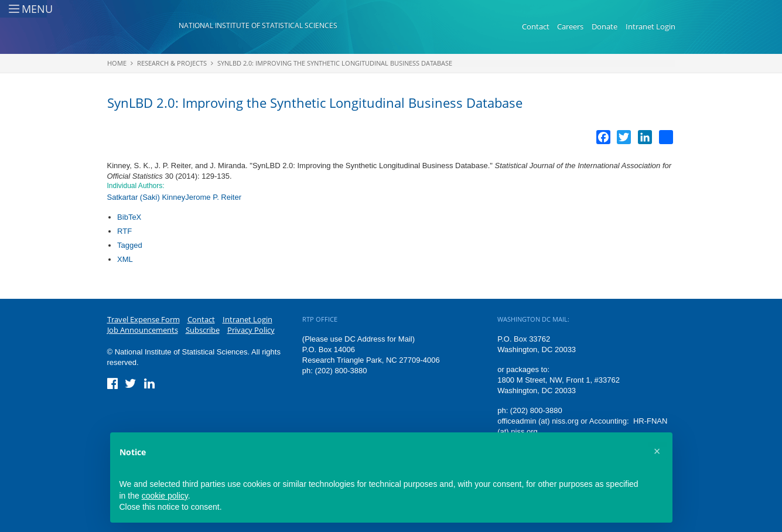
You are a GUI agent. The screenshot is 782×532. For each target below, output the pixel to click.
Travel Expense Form (144, 319)
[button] (657, 451)
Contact (536, 26)
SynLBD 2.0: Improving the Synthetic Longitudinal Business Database (335, 63)
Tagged (130, 245)
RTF (124, 231)
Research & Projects (172, 63)
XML (125, 259)
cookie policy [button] (165, 496)
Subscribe (203, 330)
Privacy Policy (251, 330)
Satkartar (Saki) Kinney (146, 197)
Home (117, 63)
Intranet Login (650, 26)
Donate (605, 26)
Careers (570, 26)
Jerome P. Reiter (213, 197)
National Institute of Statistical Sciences (258, 25)
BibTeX (129, 217)
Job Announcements (143, 330)
